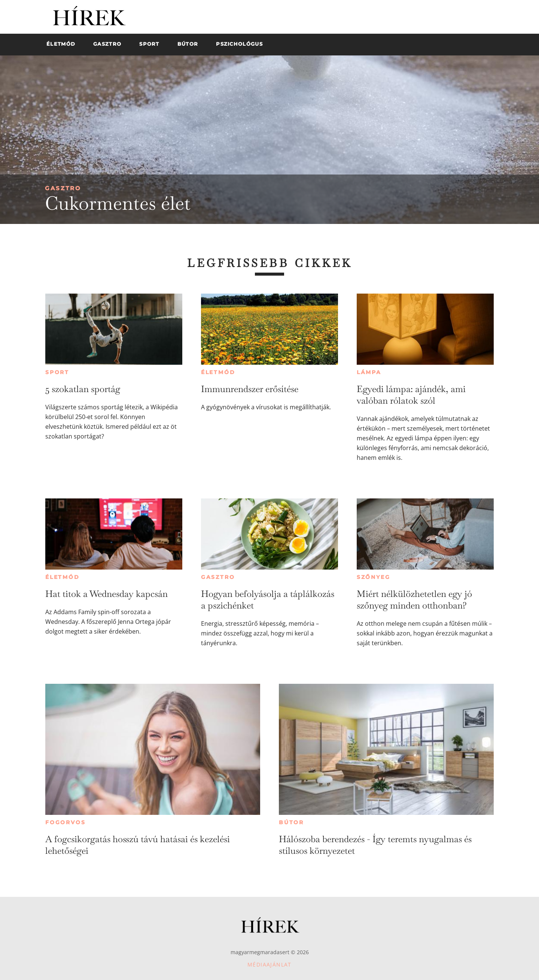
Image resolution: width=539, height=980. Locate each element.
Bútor (291, 822)
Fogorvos (65, 822)
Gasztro (63, 188)
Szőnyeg (374, 577)
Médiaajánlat (269, 964)
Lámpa (369, 372)
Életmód (218, 372)
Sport (57, 372)
